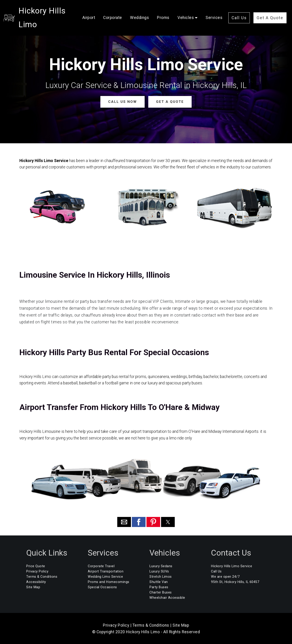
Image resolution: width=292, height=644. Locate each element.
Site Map (33, 587)
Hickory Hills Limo (52, 15)
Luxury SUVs (159, 571)
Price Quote (36, 566)
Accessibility (36, 582)
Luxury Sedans (161, 566)
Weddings (147, 9)
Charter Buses (161, 592)
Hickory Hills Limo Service (232, 566)
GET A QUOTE (169, 102)
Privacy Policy (37, 571)
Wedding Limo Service (105, 576)
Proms (171, 9)
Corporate (121, 9)
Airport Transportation (106, 571)
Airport (97, 9)
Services (99, 21)
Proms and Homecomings (109, 582)
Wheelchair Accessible (167, 598)
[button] (124, 522)
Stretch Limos (161, 576)
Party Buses (159, 587)
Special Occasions (102, 587)
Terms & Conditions (42, 576)
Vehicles (194, 9)
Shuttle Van (159, 582)
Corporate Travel (101, 566)
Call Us (259, 9)
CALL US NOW (123, 102)
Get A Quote (259, 22)
